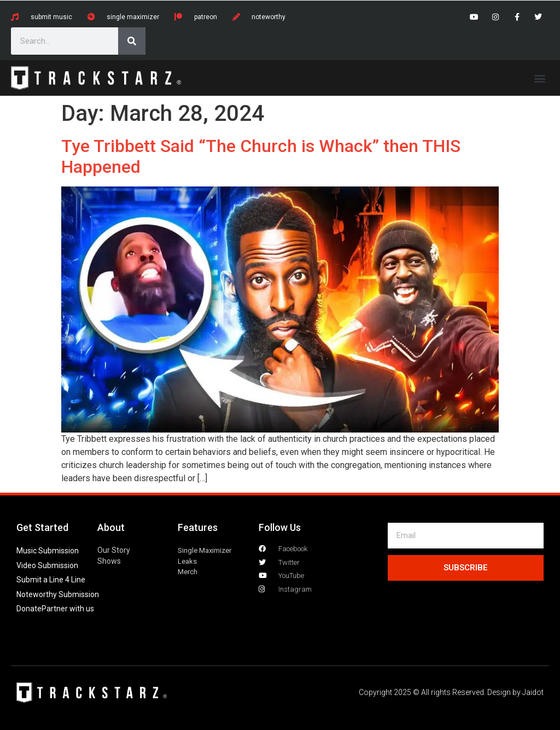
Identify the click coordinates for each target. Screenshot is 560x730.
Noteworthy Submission (58, 594)
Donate (29, 609)
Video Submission (47, 565)
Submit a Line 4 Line (51, 580)
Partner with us (68, 609)
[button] (540, 78)
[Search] (132, 41)
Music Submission (48, 551)
